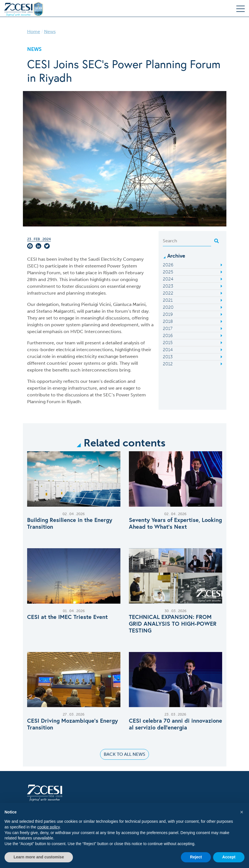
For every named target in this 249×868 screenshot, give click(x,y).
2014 (168, 350)
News (50, 32)
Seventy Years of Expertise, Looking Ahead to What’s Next (175, 523)
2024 (168, 279)
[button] (242, 812)
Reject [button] (196, 857)
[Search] (187, 241)
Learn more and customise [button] (39, 857)
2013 (168, 357)
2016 (168, 335)
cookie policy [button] (48, 827)
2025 (168, 272)
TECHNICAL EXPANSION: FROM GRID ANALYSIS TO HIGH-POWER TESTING (173, 624)
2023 (168, 286)
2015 (168, 343)
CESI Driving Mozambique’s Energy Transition (72, 724)
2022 (168, 293)
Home (34, 32)
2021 (168, 300)
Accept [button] (229, 857)
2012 (168, 364)
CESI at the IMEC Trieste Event (67, 617)
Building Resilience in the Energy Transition (70, 523)
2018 (168, 321)
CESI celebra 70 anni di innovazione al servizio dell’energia (176, 724)
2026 (168, 265)
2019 (168, 314)
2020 (168, 307)
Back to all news (125, 754)
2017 (168, 328)
